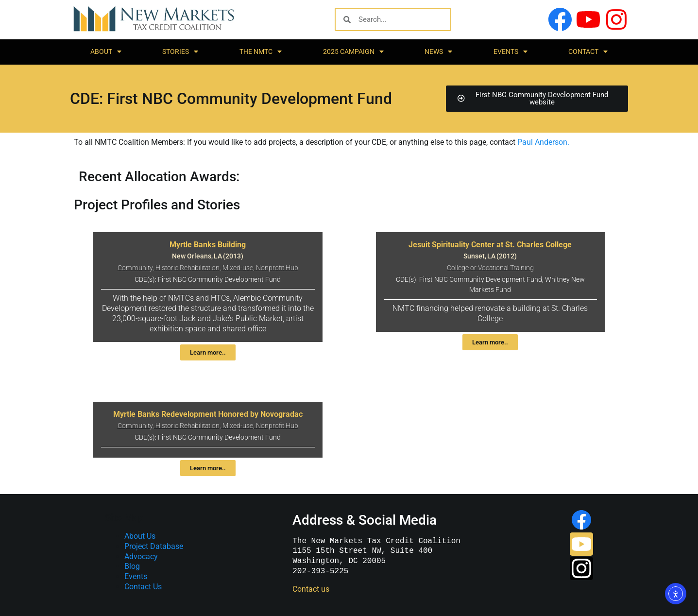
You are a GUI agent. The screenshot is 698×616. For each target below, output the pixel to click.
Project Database (154, 546)
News (438, 51)
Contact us (311, 589)
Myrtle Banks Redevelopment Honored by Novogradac (208, 414)
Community (135, 268)
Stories (180, 51)
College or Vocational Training (490, 268)
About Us (140, 536)
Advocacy (141, 556)
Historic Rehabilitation (187, 268)
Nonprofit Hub (277, 268)
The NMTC (261, 51)
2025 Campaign (353, 51)
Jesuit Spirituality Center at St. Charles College (490, 245)
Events (511, 51)
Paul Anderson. (543, 142)
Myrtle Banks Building (208, 245)
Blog (132, 566)
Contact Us (143, 587)
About (106, 51)
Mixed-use (238, 268)
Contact (588, 51)
